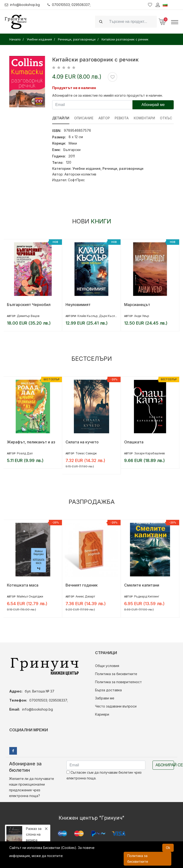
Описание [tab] (84, 118)
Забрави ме (105, 698)
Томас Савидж (86, 453)
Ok (168, 848)
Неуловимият (78, 305)
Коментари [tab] (145, 118)
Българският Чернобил (29, 305)
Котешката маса (23, 585)
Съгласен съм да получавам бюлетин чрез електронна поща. (104, 775)
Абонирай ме (153, 105)
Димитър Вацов (28, 316)
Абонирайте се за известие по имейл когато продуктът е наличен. (107, 95)
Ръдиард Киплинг (147, 596)
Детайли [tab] (61, 118)
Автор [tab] (104, 118)
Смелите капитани (142, 585)
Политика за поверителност (118, 682)
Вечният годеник (82, 585)
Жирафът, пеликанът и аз (31, 442)
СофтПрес (76, 180)
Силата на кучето (82, 442)
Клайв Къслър (88, 316)
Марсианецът (137, 305)
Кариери (102, 714)
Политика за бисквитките (116, 674)
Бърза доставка (108, 690)
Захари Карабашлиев (150, 453)
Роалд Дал (25, 453)
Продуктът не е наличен (74, 88)
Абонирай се (165, 765)
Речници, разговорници (123, 168)
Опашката (134, 442)
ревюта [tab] (122, 118)
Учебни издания (86, 168)
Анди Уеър (142, 316)
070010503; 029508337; (70, 5)
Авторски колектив (80, 174)
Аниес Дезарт (85, 596)
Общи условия (107, 666)
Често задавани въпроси (116, 706)
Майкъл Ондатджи (30, 596)
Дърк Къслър (109, 316)
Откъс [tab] (167, 118)
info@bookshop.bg (23, 5)
